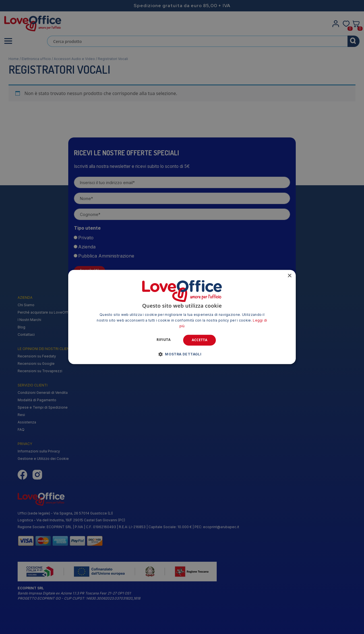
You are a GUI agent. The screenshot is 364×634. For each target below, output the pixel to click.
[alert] (182, 317)
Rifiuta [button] (164, 340)
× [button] (289, 276)
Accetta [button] (199, 340)
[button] (182, 354)
